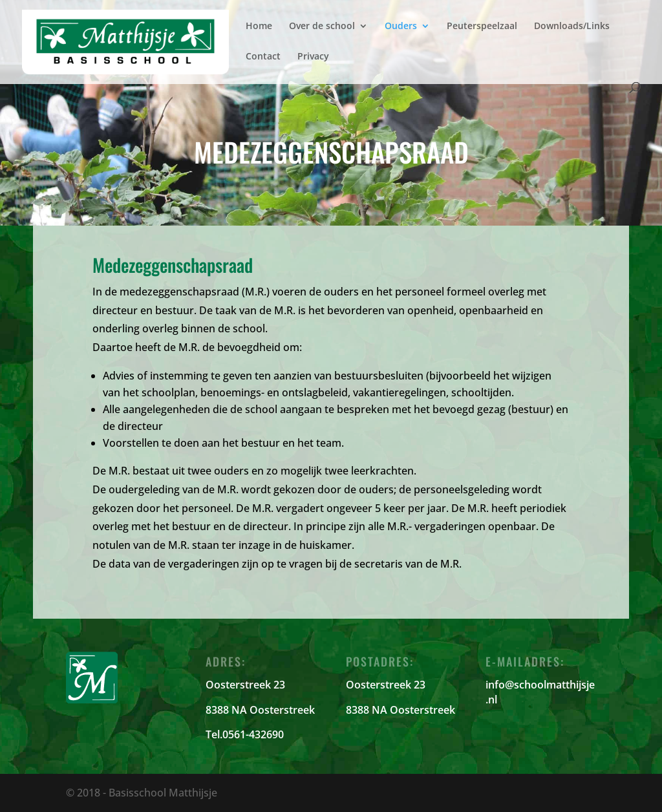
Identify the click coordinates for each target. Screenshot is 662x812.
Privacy (313, 57)
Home (259, 27)
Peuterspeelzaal (482, 27)
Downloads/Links (572, 27)
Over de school (322, 27)
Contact (263, 57)
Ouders (401, 27)
